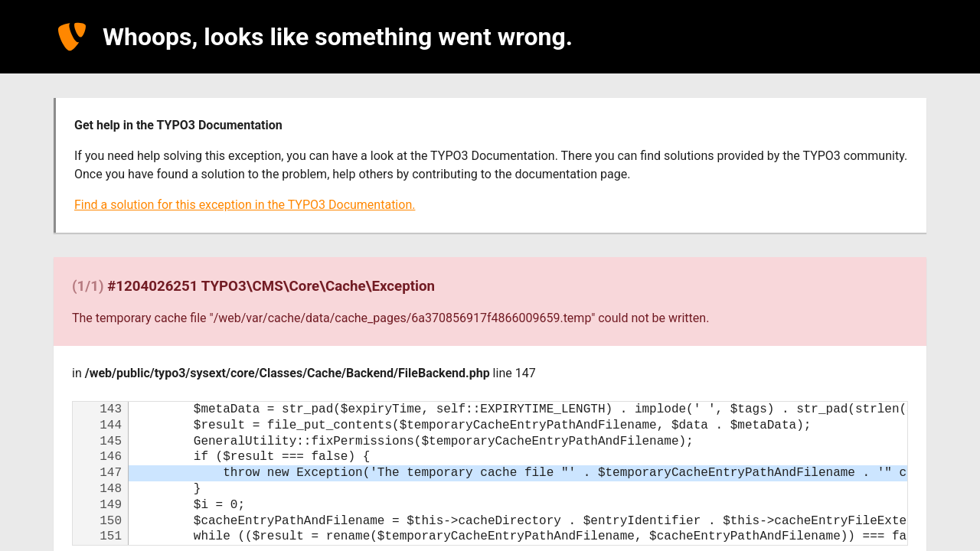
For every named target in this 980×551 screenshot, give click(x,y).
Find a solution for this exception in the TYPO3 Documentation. (245, 205)
